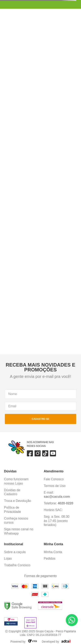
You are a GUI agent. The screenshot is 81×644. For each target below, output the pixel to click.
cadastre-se (40, 419)
